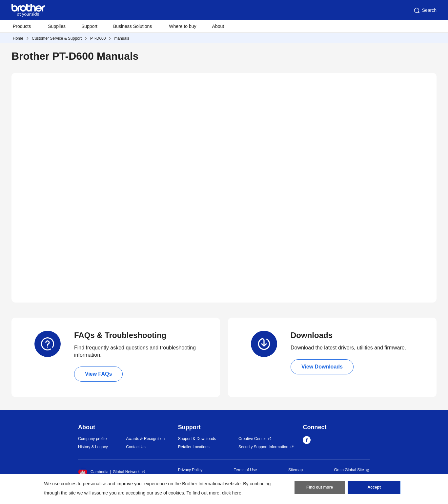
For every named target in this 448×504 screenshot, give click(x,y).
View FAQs (98, 374)
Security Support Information (263, 447)
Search (425, 10)
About (218, 26)
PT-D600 (98, 38)
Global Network (126, 472)
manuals (122, 38)
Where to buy (183, 26)
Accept (374, 488)
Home (18, 38)
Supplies (57, 26)
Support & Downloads (197, 439)
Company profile (92, 439)
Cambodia (93, 472)
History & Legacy (93, 447)
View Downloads (322, 367)
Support (89, 26)
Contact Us (136, 447)
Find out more (320, 488)
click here (232, 493)
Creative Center (252, 439)
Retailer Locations (194, 447)
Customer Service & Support (57, 38)
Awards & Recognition (145, 439)
